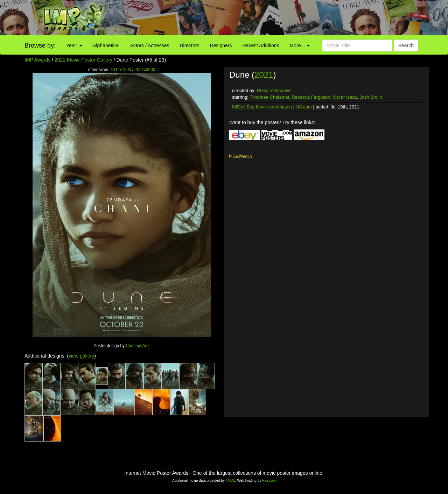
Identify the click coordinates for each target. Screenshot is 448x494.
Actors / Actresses (149, 45)
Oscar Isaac (345, 97)
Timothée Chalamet (269, 97)
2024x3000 (145, 70)
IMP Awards (37, 60)
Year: (74, 45)
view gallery (81, 356)
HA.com (304, 107)
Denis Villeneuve (274, 90)
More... (300, 45)
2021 (264, 75)
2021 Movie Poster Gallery (83, 60)
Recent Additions (261, 45)
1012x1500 (121, 70)
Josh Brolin (371, 97)
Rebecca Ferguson (311, 97)
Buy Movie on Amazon (269, 107)
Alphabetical (106, 45)
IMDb (237, 107)
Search (406, 45)
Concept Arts (138, 346)
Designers (221, 45)
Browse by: (40, 45)
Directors (189, 45)
